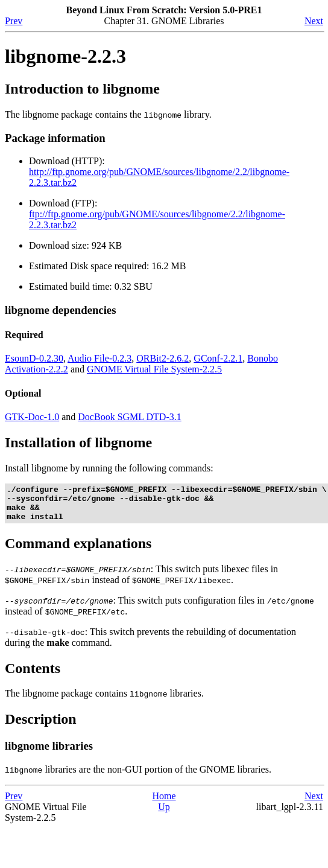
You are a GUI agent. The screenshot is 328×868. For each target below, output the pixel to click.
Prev (14, 21)
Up (164, 814)
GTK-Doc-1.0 (32, 417)
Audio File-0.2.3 (99, 358)
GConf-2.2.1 (218, 358)
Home (164, 803)
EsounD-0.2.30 (34, 358)
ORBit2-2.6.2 (162, 358)
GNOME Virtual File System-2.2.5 (154, 369)
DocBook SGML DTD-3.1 (129, 417)
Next (314, 21)
